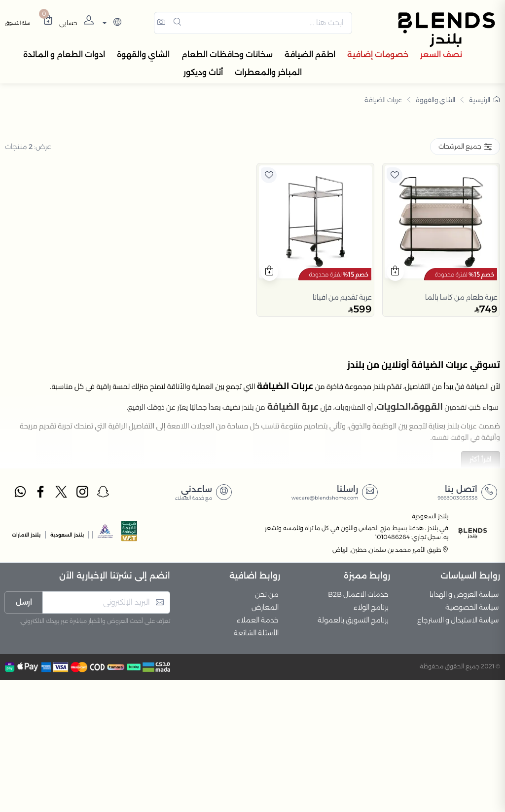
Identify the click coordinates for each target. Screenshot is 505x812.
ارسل (24, 734)
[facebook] (41, 625)
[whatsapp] (20, 625)
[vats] (129, 666)
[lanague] (111, 24)
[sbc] (106, 666)
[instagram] (83, 625)
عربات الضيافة (383, 101)
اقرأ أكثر (481, 591)
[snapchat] (104, 625)
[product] (441, 354)
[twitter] (62, 625)
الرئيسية (485, 101)
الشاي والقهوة (435, 101)
